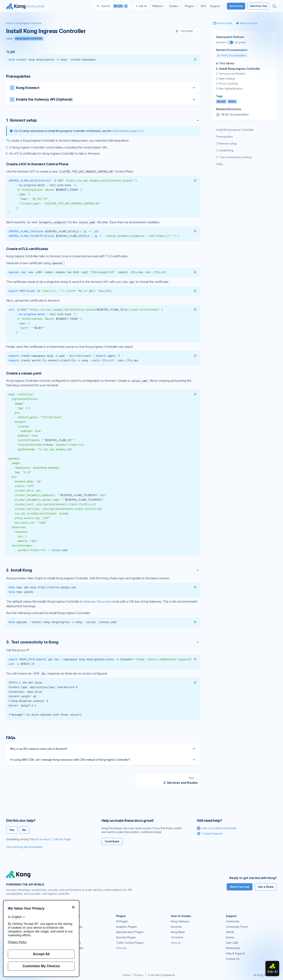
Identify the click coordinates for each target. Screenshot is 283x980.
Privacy (139, 975)
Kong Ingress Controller (29, 23)
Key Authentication (231, 88)
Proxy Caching (228, 84)
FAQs (220, 164)
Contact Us (233, 959)
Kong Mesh (68, 932)
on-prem (240, 42)
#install (221, 101)
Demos (230, 937)
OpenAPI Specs (71, 943)
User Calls (232, 943)
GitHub (230, 932)
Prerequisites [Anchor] (18, 76)
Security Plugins (126, 937)
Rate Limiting (227, 79)
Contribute (112, 841)
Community (233, 921)
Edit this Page (62, 839)
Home (10, 23)
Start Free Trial (258, 6)
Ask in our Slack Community (217, 828)
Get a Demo (236, 6)
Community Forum (237, 927)
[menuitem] (159, 6)
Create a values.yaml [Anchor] (24, 373)
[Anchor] (103, 120)
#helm (232, 101)
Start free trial (240, 887)
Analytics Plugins (126, 927)
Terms (126, 975)
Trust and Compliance (161, 975)
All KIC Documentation (232, 55)
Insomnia (67, 937)
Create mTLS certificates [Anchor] (27, 249)
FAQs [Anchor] (11, 738)
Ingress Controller (72, 948)
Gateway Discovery (97, 601)
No (24, 830)
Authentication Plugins (130, 932)
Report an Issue (40, 839)
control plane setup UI (126, 131)
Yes (12, 830)
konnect (221, 42)
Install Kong (226, 150)
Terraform (177, 937)
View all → (123, 948)
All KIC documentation (235, 114)
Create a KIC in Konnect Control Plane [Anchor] (37, 164)
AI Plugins (122, 921)
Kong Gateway (70, 921)
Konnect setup (228, 143)
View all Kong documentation (24, 847)
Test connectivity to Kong (235, 157)
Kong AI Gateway (72, 927)
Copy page (184, 31)
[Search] (112, 6)
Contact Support (210, 834)
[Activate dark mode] (275, 6)
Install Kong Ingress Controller (240, 69)
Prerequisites (225, 137)
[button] (195, 59)
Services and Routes (232, 74)
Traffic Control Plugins (130, 943)
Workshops (233, 948)
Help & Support (235, 953)
